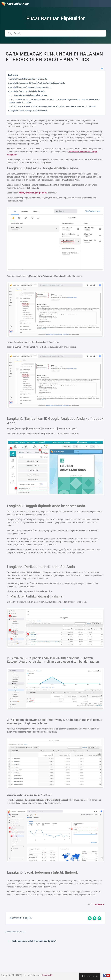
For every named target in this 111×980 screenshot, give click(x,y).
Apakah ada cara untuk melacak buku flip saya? (32, 941)
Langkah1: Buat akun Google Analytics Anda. (29, 79)
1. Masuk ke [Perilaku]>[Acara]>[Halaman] (30, 95)
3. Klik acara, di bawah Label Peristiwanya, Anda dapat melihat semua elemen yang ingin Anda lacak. (54, 106)
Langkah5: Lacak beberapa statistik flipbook (28, 111)
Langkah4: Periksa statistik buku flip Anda (27, 91)
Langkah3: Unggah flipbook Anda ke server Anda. (30, 87)
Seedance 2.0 (47, 975)
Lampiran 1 (99, 904)
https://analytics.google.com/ (33, 193)
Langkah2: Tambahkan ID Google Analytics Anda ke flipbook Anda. (38, 83)
